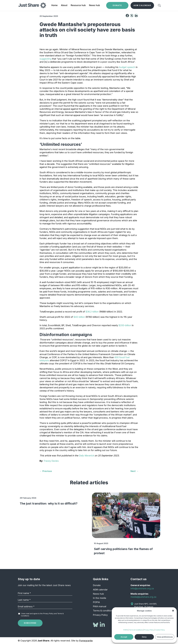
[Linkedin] (136, 16)
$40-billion (79, 317)
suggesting (45, 59)
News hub (94, 5)
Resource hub (78, 5)
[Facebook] (127, 16)
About (64, 5)
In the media (100, 598)
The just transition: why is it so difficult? (49, 503)
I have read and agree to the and (42, 615)
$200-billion (125, 325)
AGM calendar (100, 590)
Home (54, 5)
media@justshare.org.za (143, 597)
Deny (144, 637)
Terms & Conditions (136, 630)
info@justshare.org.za (142, 588)
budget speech (127, 67)
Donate (97, 585)
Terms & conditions (103, 611)
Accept (124, 637)
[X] (132, 16)
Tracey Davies (51, 461)
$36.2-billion (92, 312)
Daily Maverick (87, 456)
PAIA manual (100, 606)
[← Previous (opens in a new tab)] (46, 471)
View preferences (165, 637)
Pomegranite (86, 641)
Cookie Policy (160, 630)
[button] (173, 611)
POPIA (126, 630)
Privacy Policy (149, 630)
